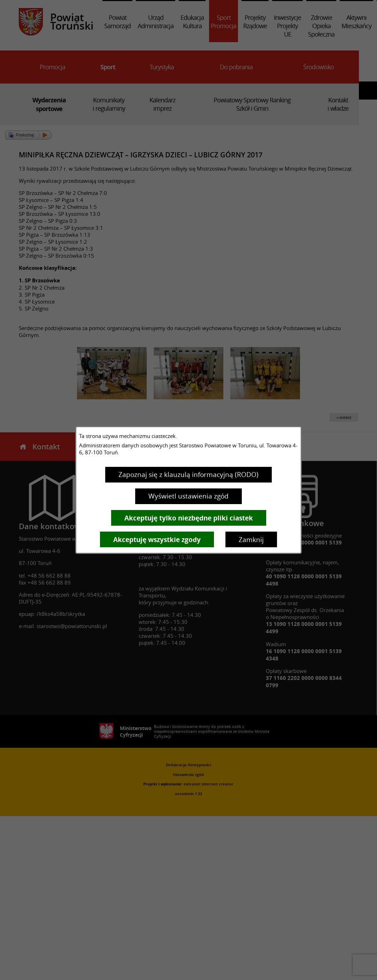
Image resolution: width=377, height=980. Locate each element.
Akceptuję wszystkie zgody (157, 540)
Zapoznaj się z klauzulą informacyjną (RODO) (188, 475)
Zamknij (251, 540)
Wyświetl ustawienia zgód (188, 496)
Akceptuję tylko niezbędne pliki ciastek (189, 518)
